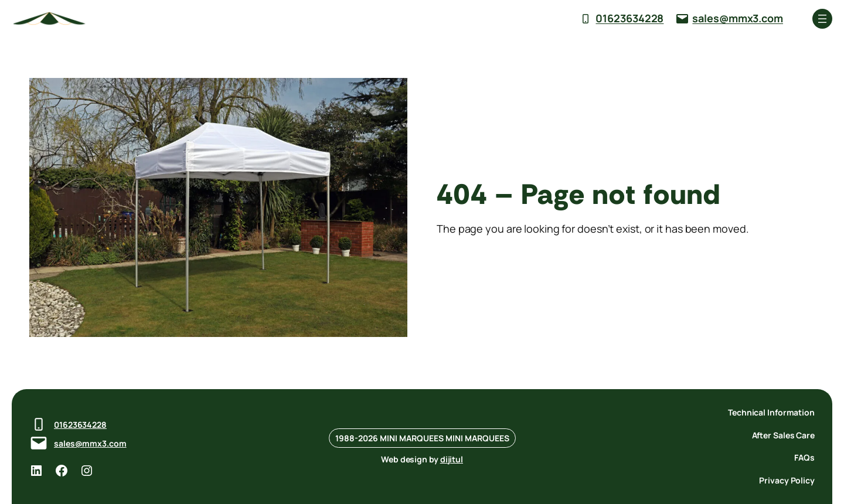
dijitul (452, 459)
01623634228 (629, 18)
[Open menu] (822, 19)
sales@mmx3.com (738, 18)
